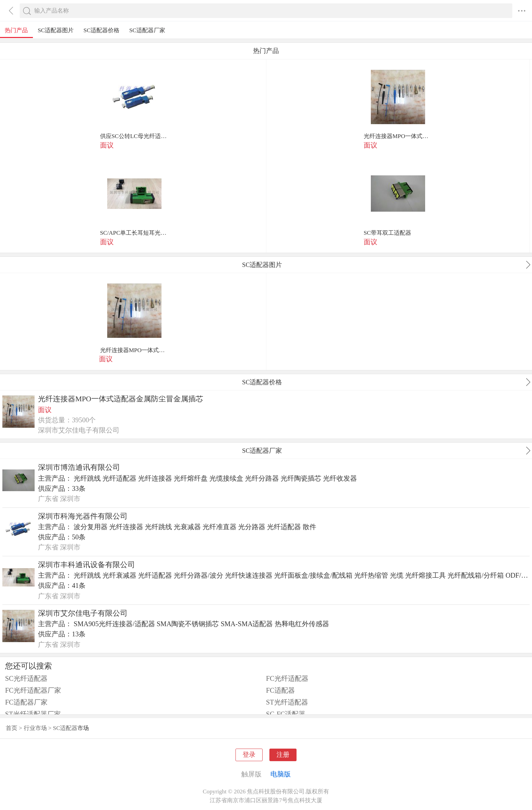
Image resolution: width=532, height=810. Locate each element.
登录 (249, 755)
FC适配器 (280, 690)
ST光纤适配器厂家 (33, 714)
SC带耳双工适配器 (387, 233)
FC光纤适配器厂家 (33, 690)
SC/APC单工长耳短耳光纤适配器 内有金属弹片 (134, 233)
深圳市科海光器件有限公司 (83, 516)
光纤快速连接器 (249, 575)
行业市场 (35, 728)
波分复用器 (91, 527)
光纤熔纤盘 (191, 478)
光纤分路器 (262, 478)
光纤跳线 (87, 478)
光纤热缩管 (371, 575)
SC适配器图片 (56, 30)
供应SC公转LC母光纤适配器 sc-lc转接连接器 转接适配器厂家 (134, 136)
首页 (12, 728)
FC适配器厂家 (26, 702)
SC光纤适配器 (26, 678)
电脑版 (281, 774)
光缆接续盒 (226, 478)
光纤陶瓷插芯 (301, 478)
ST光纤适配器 (287, 702)
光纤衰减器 (119, 575)
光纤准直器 (220, 527)
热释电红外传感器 (302, 624)
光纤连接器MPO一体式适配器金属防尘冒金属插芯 (398, 136)
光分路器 (252, 527)
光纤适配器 (119, 478)
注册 (283, 755)
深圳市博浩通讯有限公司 (79, 467)
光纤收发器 (340, 478)
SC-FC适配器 (286, 714)
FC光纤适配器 (287, 678)
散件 (309, 527)
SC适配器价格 (101, 30)
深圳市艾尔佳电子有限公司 (83, 613)
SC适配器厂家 (147, 30)
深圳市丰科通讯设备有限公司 (87, 565)
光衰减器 (187, 527)
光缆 (397, 575)
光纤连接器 (155, 478)
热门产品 (16, 30)
